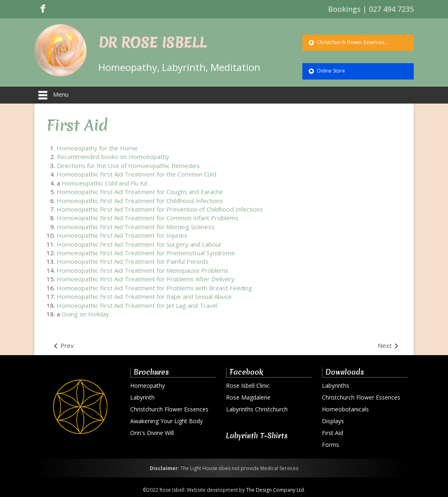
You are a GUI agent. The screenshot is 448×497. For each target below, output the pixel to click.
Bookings (344, 9)
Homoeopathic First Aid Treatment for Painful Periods (133, 261)
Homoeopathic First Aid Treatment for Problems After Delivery (146, 279)
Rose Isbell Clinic (248, 385)
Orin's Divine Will (152, 433)
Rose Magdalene (248, 397)
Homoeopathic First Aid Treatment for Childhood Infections (140, 201)
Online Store (330, 71)
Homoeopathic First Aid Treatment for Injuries (122, 235)
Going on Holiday (85, 314)
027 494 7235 (391, 9)
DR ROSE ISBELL (152, 43)
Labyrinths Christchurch (257, 409)
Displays (333, 421)
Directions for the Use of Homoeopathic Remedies (128, 166)
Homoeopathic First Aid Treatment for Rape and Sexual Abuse (144, 296)
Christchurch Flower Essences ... (352, 42)
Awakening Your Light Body (166, 421)
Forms (330, 445)
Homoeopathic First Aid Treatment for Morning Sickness (136, 227)
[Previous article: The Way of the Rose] (63, 346)
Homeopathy (147, 385)
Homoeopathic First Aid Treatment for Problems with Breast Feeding (154, 288)
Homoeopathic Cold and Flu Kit (105, 183)
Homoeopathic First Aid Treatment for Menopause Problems (143, 270)
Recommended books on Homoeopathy (113, 157)
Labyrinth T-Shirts (257, 436)
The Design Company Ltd (275, 490)
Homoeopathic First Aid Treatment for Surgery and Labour (139, 244)
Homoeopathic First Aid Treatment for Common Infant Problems (147, 218)
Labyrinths (336, 385)
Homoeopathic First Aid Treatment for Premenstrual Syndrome (146, 253)
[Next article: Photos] (389, 346)
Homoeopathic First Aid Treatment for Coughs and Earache (140, 192)
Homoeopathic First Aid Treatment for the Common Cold (136, 174)
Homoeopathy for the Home (97, 148)
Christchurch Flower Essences (169, 409)
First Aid (77, 125)
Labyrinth (142, 397)
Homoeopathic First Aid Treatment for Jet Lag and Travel (137, 305)
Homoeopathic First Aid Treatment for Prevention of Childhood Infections (160, 209)
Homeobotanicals (345, 409)
